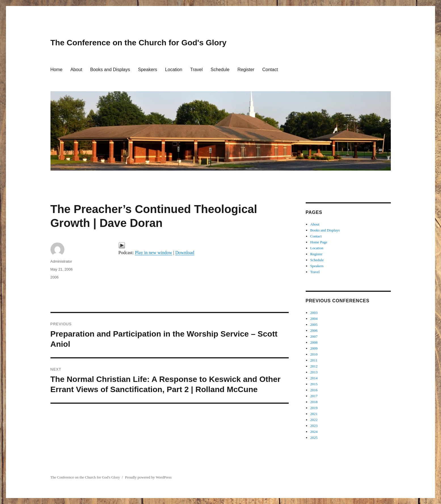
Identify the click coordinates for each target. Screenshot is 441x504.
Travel (197, 70)
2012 (314, 366)
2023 (314, 426)
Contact (270, 70)
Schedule (220, 70)
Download (185, 253)
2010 (314, 354)
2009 (314, 348)
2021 (314, 414)
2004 (314, 319)
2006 (55, 277)
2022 (314, 420)
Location (174, 70)
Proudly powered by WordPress (148, 477)
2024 (314, 432)
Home (57, 70)
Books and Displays (110, 70)
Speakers (148, 70)
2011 (314, 360)
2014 (314, 378)
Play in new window (154, 253)
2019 (314, 408)
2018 (314, 402)
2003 (314, 313)
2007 (314, 336)
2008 (314, 342)
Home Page (319, 242)
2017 (314, 396)
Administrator (61, 261)
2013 (314, 372)
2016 (314, 390)
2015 (314, 384)
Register (246, 70)
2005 (314, 325)
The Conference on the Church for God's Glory (139, 43)
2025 (314, 438)
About (76, 70)
